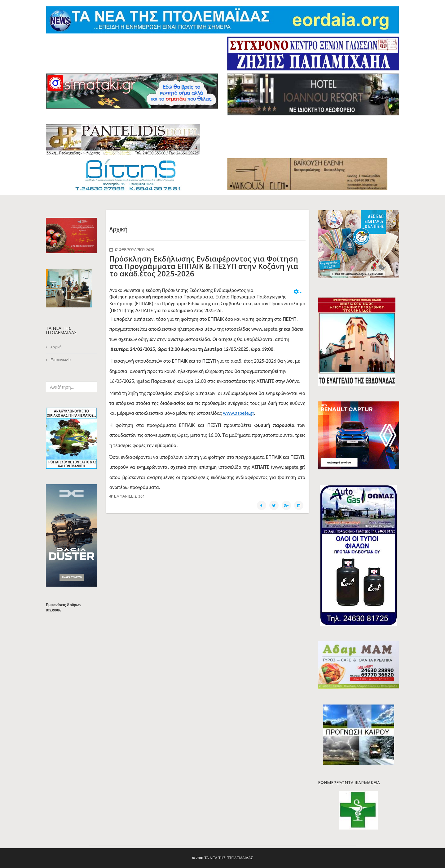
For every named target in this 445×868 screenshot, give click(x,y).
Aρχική (55, 347)
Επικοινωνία (60, 360)
